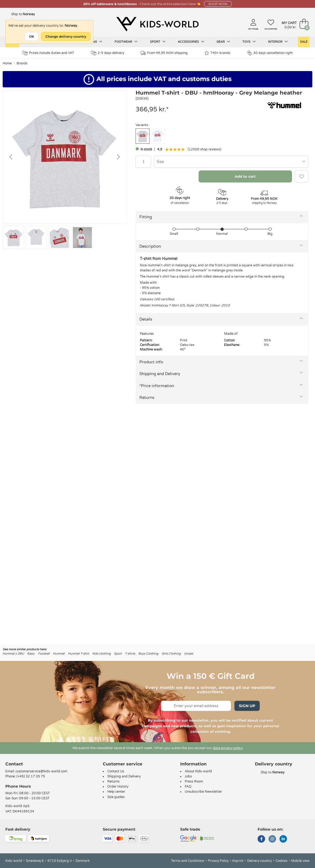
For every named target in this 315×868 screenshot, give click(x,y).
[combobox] (231, 162)
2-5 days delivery (107, 53)
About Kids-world (198, 771)
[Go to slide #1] (13, 238)
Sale (304, 42)
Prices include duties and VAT (48, 53)
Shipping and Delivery (160, 374)
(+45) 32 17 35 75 (31, 776)
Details (146, 319)
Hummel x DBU (13, 654)
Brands (22, 63)
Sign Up (247, 706)
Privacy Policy (218, 861)
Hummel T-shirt (78, 654)
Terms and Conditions (188, 861)
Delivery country (259, 861)
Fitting (146, 217)
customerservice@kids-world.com (41, 771)
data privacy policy (228, 748)
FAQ (188, 787)
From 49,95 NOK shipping (164, 53)
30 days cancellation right (270, 53)
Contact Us (116, 771)
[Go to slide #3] (59, 238)
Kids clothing (102, 654)
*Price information (157, 386)
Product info (151, 362)
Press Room (194, 781)
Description (150, 246)
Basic (31, 654)
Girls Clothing (171, 654)
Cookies (281, 861)
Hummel (59, 654)
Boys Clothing (148, 654)
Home (7, 63)
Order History (118, 787)
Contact (14, 764)
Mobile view (300, 861)
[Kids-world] (157, 24)
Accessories (191, 42)
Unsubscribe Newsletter (203, 792)
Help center (116, 792)
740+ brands (217, 53)
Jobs (188, 776)
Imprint (238, 861)
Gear (223, 42)
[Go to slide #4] (82, 238)
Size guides (116, 797)
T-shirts (130, 654)
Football (44, 654)
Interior (278, 42)
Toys (249, 42)
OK (32, 36)
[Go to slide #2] (36, 238)
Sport (158, 42)
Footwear (126, 42)
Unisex (189, 654)
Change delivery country (66, 36)
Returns (147, 398)
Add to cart (245, 176)
